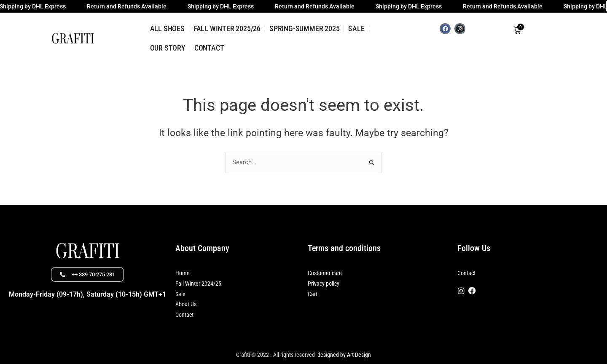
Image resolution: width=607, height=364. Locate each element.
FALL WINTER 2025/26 (227, 28)
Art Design (358, 355)
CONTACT (209, 48)
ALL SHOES (167, 28)
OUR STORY (168, 48)
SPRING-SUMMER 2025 (304, 28)
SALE (356, 28)
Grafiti (243, 355)
